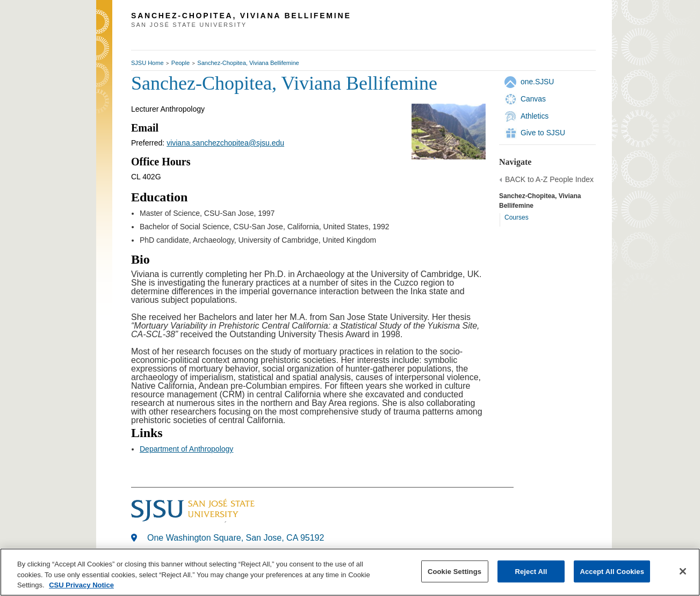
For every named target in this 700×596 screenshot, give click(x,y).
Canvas (533, 99)
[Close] (683, 571)
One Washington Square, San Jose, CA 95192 (236, 538)
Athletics (535, 116)
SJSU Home (147, 63)
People (181, 63)
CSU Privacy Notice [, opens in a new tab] (81, 585)
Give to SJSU (543, 133)
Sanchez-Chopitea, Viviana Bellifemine (248, 63)
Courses (517, 217)
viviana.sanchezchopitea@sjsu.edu (225, 143)
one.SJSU (537, 82)
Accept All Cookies (612, 571)
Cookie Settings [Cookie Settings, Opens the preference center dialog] (454, 571)
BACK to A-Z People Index (549, 179)
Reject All (531, 571)
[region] (350, 572)
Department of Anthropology (186, 449)
